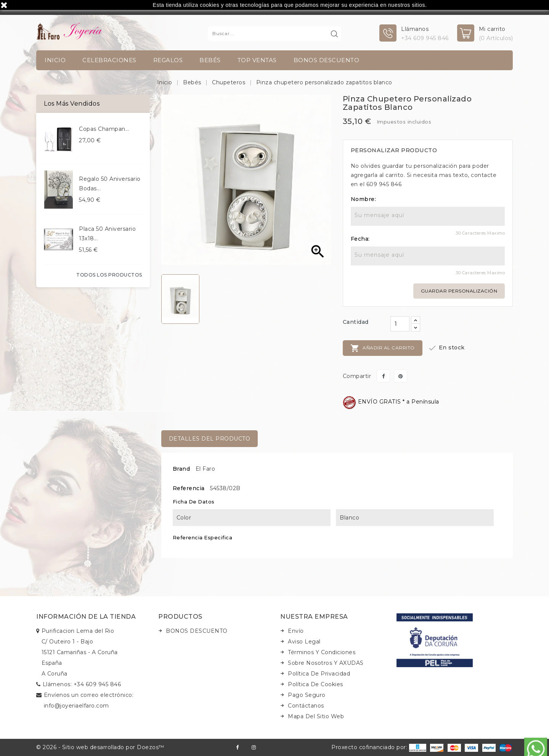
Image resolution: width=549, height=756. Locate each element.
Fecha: (360, 239)
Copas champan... (104, 129)
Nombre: (364, 199)
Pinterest (401, 376)
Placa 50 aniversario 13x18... (107, 234)
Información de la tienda (86, 617)
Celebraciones (109, 60)
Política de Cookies (315, 684)
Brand (181, 469)
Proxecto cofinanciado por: (379, 747)
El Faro (205, 469)
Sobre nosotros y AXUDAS (326, 663)
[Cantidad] (400, 324)
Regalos (168, 60)
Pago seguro (307, 695)
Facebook (237, 747)
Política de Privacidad (319, 674)
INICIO (55, 60)
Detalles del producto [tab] (210, 439)
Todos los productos (109, 275)
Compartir (383, 376)
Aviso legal (304, 642)
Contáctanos (306, 706)
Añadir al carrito (383, 348)
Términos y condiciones (322, 652)
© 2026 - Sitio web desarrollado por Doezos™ (100, 747)
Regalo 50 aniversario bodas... (110, 184)
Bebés (210, 60)
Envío (296, 631)
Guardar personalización (459, 291)
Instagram (254, 747)
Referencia (189, 488)
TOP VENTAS (257, 60)
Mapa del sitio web (316, 716)
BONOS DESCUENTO (327, 60)
